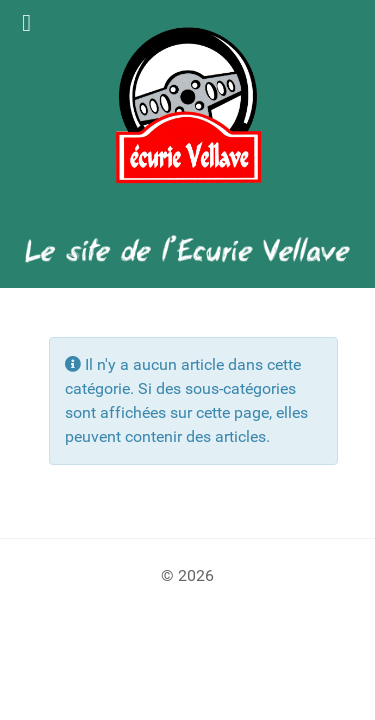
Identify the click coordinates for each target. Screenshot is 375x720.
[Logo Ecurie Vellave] (187, 105)
